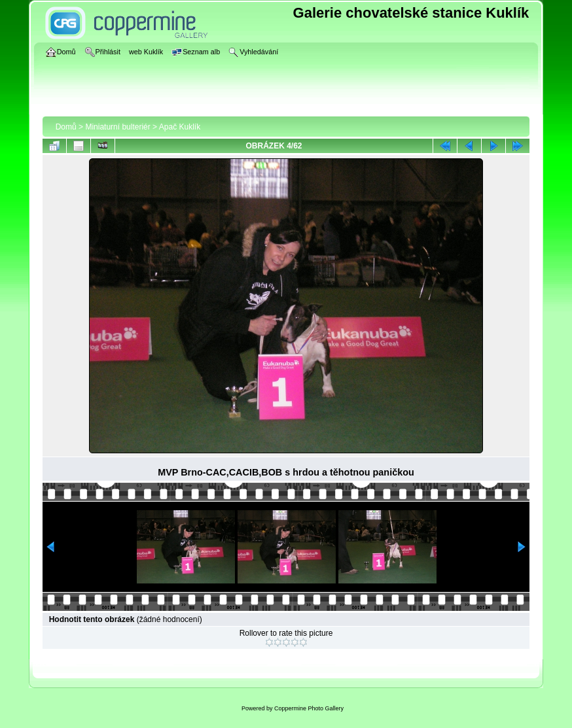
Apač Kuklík (180, 127)
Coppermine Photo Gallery (309, 708)
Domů (66, 127)
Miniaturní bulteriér (117, 127)
